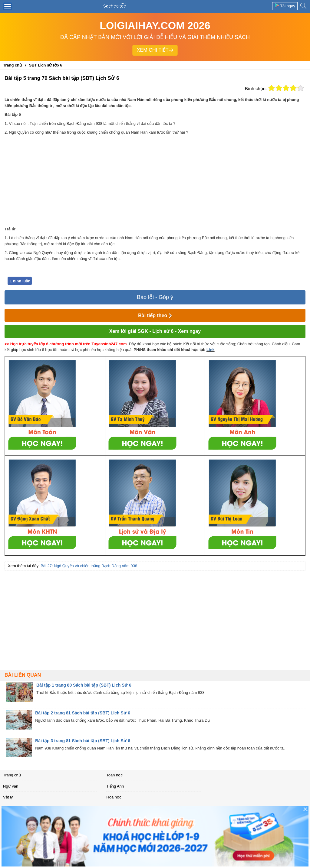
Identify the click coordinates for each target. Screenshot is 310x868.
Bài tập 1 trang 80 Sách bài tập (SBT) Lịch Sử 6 (84, 685)
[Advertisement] (155, 181)
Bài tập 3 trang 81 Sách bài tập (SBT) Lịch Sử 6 (83, 741)
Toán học (114, 775)
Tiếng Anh (115, 786)
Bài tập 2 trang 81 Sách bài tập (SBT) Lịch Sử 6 (83, 713)
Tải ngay (285, 6)
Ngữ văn (11, 786)
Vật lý (8, 797)
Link (211, 350)
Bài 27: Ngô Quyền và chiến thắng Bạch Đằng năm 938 (89, 566)
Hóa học (114, 797)
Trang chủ (12, 775)
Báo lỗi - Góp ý (155, 297)
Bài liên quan (23, 675)
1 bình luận (20, 281)
